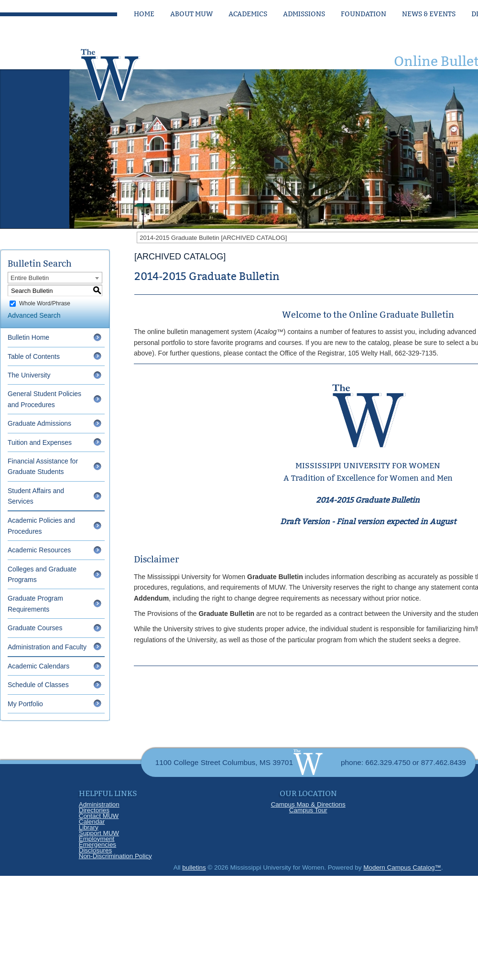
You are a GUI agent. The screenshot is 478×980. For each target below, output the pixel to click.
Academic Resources (39, 550)
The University (29, 375)
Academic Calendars (38, 666)
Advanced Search (34, 315)
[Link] (119, 72)
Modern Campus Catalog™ (402, 867)
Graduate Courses (35, 628)
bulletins (194, 867)
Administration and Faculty (47, 647)
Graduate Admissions (39, 423)
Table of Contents (34, 356)
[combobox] (55, 278)
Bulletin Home (28, 337)
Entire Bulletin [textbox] (30, 278)
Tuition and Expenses (40, 442)
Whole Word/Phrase (45, 303)
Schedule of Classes (38, 685)
